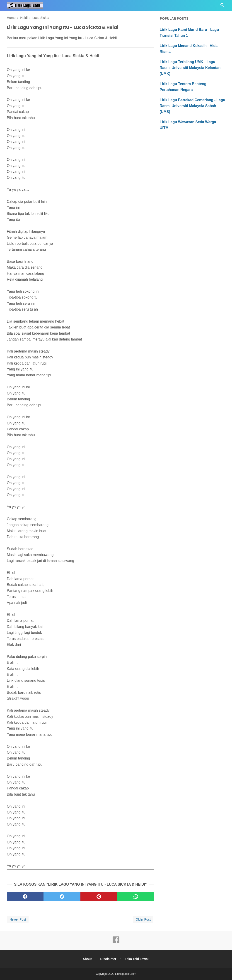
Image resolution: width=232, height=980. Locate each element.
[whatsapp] (135, 897)
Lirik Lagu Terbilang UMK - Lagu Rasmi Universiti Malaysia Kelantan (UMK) (190, 68)
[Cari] (222, 6)
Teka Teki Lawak (137, 959)
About (87, 959)
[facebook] (25, 897)
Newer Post (18, 919)
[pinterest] (99, 897)
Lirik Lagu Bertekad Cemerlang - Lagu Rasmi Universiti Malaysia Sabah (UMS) (192, 106)
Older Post (143, 919)
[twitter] (62, 897)
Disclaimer (108, 959)
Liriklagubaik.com (126, 974)
